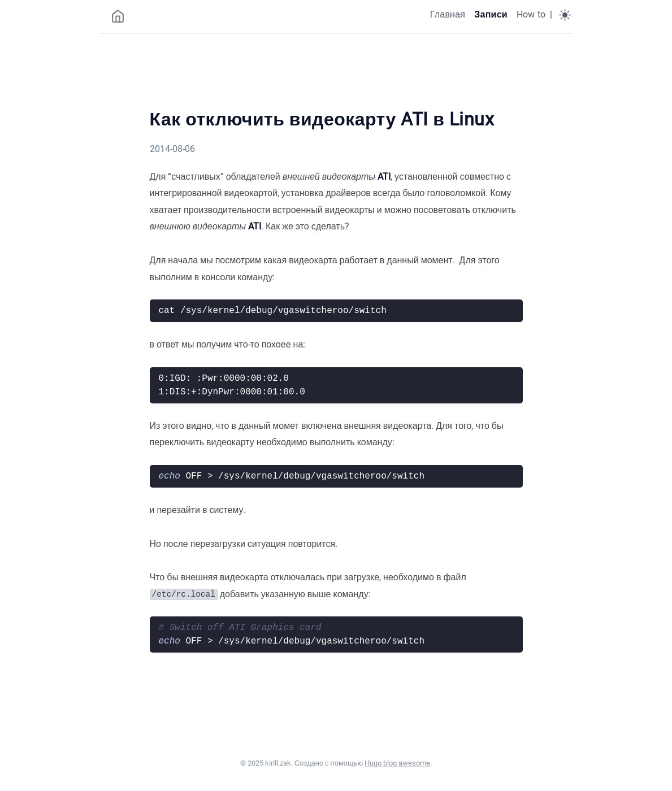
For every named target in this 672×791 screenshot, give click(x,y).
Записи (491, 14)
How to (531, 14)
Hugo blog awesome (397, 763)
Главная (448, 14)
